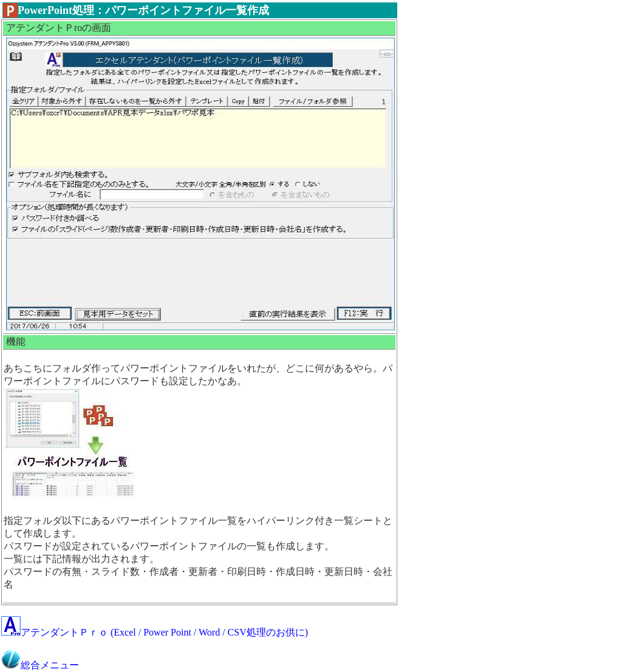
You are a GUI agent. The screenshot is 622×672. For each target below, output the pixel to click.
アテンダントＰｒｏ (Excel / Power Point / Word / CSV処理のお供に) (155, 632)
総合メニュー (40, 665)
